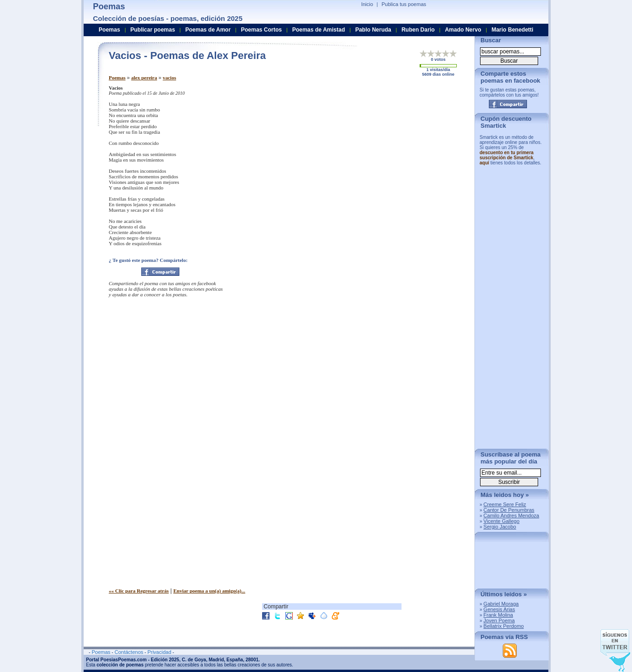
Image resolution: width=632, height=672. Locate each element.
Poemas (117, 78)
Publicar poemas (153, 30)
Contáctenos (129, 652)
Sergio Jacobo (500, 527)
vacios (169, 78)
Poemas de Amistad (319, 30)
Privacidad (159, 652)
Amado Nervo (463, 30)
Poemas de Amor (208, 30)
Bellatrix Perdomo (504, 626)
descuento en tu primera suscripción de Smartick (507, 155)
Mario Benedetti (513, 30)
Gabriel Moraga (501, 604)
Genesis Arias (499, 609)
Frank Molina (498, 615)
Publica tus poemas (404, 4)
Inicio (367, 4)
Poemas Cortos (261, 30)
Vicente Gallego (501, 521)
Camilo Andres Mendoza (511, 515)
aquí (484, 163)
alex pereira (144, 78)
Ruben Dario (418, 30)
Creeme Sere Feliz (505, 504)
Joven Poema (499, 620)
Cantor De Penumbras (509, 510)
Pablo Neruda (373, 30)
